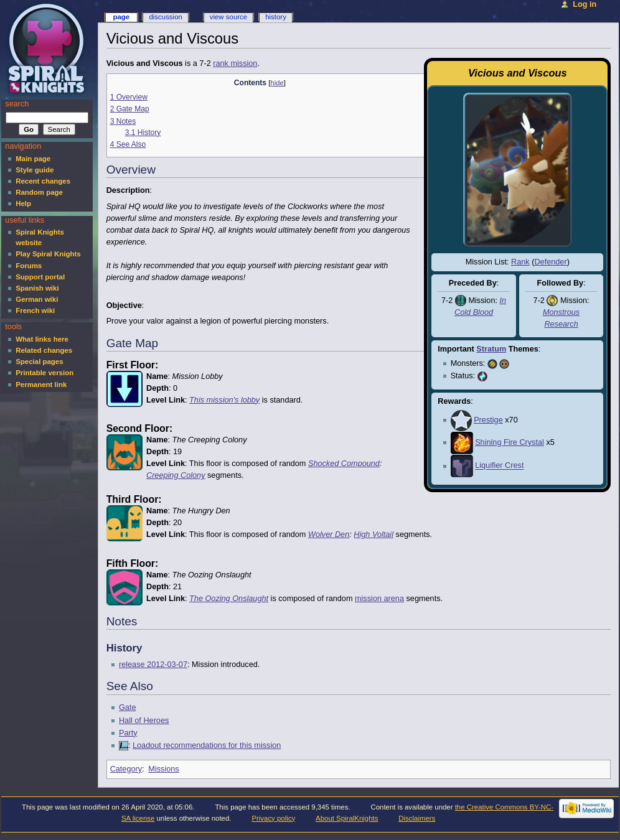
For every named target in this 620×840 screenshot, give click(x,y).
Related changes (44, 350)
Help (23, 203)
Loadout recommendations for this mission (207, 745)
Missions (163, 769)
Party (128, 733)
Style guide (35, 170)
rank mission (235, 63)
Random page (39, 192)
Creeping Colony (176, 475)
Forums (29, 266)
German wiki (37, 299)
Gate (128, 707)
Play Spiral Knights (48, 254)
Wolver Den (329, 534)
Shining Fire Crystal (510, 442)
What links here (42, 339)
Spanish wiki (37, 288)
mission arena (379, 599)
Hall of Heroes (144, 721)
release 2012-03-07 (153, 665)
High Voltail (373, 534)
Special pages (39, 362)
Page (121, 17)
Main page (33, 159)
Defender (550, 262)
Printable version (45, 373)
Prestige (488, 420)
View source (228, 17)
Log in (585, 4)
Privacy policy (273, 818)
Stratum (491, 349)
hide (277, 83)
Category (126, 769)
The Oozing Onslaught (229, 599)
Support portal (40, 277)
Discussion (165, 17)
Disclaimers (417, 818)
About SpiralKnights (347, 818)
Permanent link (41, 385)
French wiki (35, 310)
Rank (520, 262)
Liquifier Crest (499, 466)
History (276, 17)
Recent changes (43, 181)
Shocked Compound (344, 464)
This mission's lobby (224, 400)
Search (17, 104)
